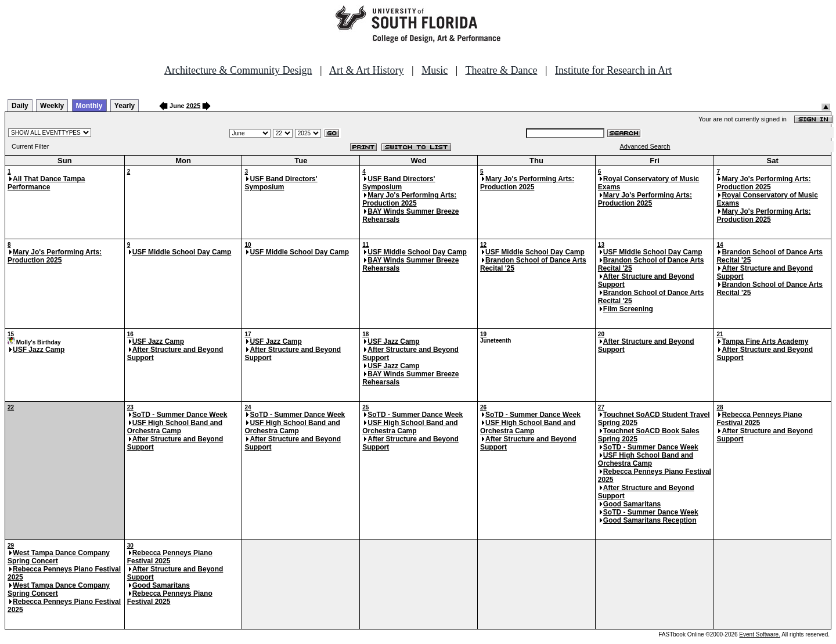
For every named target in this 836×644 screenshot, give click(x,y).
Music (435, 70)
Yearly (125, 106)
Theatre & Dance (501, 70)
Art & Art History (367, 70)
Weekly (52, 106)
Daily (20, 106)
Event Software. (760, 634)
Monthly (89, 106)
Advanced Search (645, 146)
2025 (193, 106)
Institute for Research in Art (613, 70)
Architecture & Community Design (238, 70)
